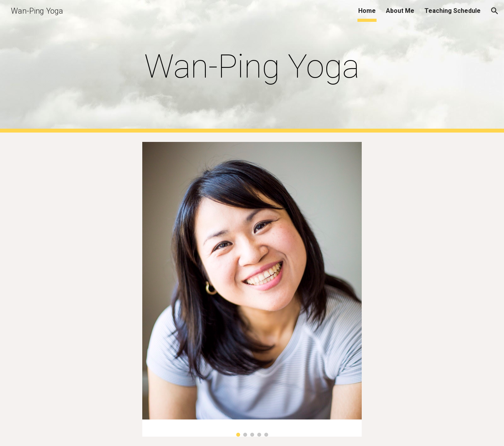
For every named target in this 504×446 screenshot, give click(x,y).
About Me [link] (400, 11)
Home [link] (367, 11)
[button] (495, 11)
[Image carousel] (252, 289)
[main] (252, 66)
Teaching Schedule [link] (453, 11)
